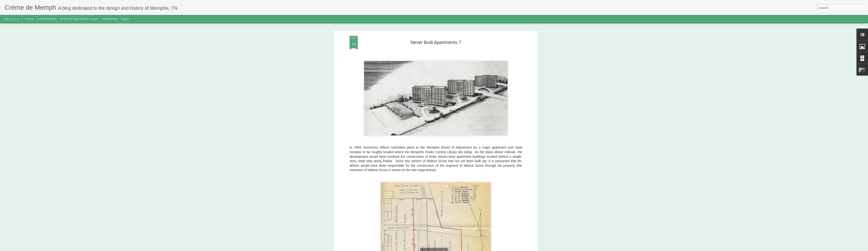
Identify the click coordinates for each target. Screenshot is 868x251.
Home (29, 19)
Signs (125, 19)
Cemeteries (110, 19)
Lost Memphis (47, 19)
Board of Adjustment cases (79, 19)
